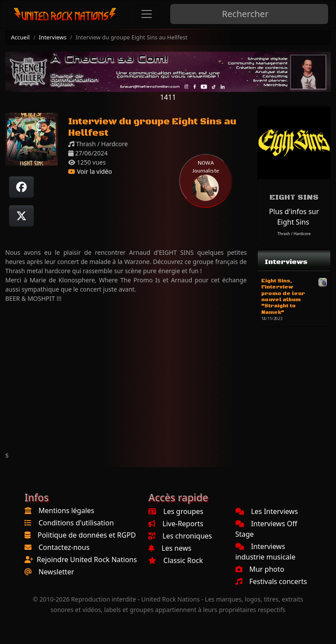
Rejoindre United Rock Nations (87, 560)
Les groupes (176, 511)
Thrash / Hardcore (294, 234)
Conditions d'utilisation (76, 523)
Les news (170, 548)
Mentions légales (66, 510)
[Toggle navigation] (147, 14)
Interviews (53, 37)
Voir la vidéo (90, 171)
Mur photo (260, 569)
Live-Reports (176, 524)
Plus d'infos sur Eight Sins (294, 217)
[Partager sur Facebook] (21, 187)
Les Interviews (267, 511)
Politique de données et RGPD (87, 535)
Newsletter (56, 572)
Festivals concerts (271, 581)
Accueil (20, 37)
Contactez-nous (64, 547)
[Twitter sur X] (21, 216)
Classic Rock (175, 560)
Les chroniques (180, 536)
